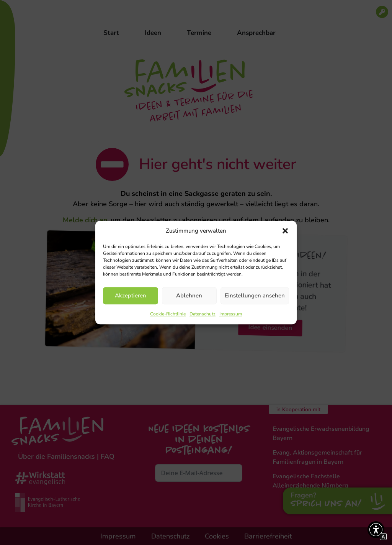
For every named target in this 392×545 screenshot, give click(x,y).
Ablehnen (189, 295)
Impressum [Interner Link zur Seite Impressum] (231, 314)
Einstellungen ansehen (255, 295)
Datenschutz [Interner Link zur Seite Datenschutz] (203, 314)
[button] (285, 231)
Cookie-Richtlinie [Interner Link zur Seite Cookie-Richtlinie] (168, 314)
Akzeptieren (131, 295)
